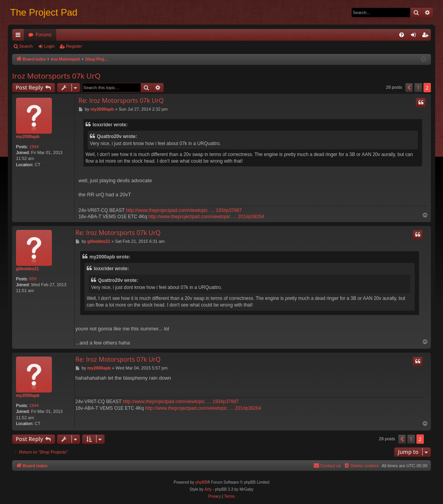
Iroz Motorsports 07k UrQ (56, 76)
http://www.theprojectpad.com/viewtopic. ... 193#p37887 (184, 210)
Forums (44, 35)
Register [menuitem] (427, 36)
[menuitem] (402, 35)
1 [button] (418, 87)
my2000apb (28, 136)
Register (74, 46)
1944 (34, 147)
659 (33, 279)
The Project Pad (44, 12)
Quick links (20, 36)
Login (49, 46)
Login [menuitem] (415, 36)
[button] (409, 88)
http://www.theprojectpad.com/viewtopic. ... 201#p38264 (206, 217)
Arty (208, 489)
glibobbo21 (28, 269)
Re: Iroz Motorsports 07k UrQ (121, 100)
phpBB (201, 482)
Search (26, 46)
